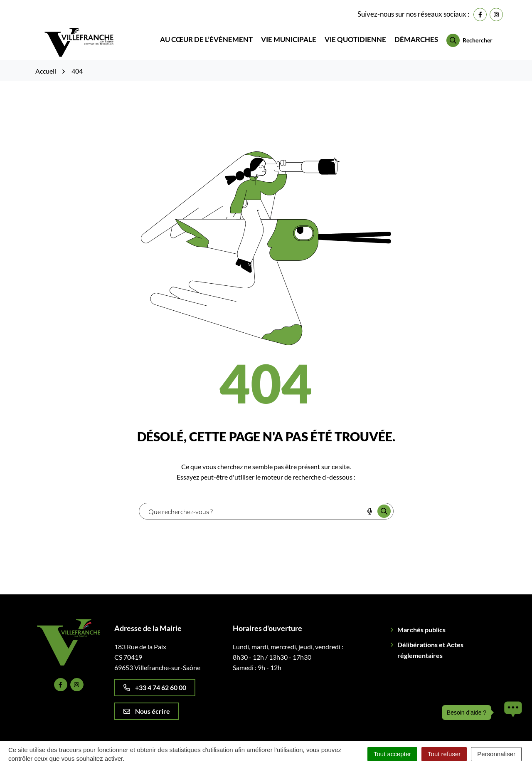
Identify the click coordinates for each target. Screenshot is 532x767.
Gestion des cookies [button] (117, 733)
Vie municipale (289, 34)
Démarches (416, 34)
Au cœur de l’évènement (206, 34)
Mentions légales (219, 733)
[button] (511, 713)
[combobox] (251, 500)
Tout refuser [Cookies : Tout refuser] (444, 754)
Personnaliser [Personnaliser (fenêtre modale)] (496, 754)
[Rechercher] (469, 35)
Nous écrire (147, 699)
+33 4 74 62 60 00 (155, 676)
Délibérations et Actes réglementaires (430, 638)
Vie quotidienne (355, 34)
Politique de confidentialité (290, 733)
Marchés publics (421, 618)
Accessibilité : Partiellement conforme (390, 733)
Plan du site (170, 733)
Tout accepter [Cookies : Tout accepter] (392, 754)
